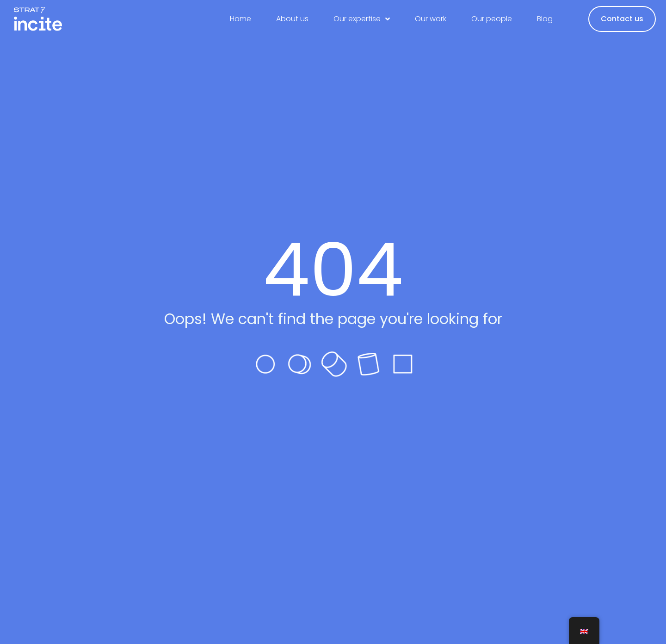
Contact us (622, 19)
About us (292, 19)
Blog (545, 19)
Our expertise (362, 19)
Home (240, 19)
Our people (492, 19)
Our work (431, 19)
